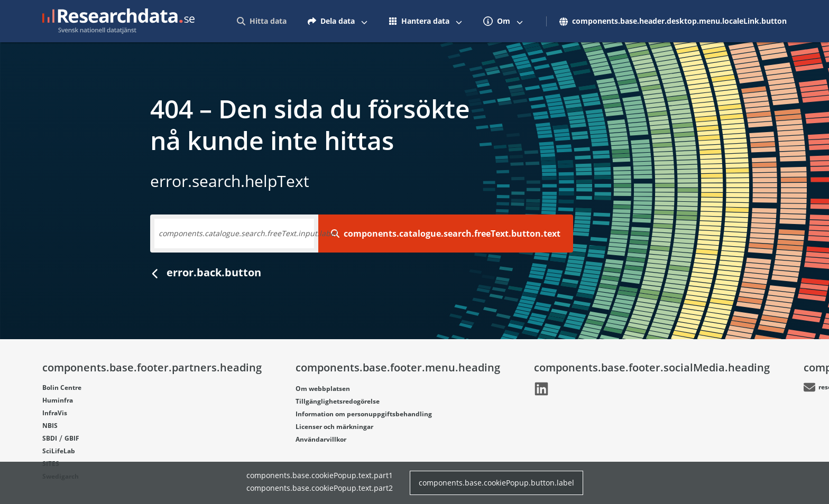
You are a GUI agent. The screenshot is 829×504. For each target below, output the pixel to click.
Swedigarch (61, 476)
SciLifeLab (59, 451)
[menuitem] (467, 21)
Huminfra (58, 400)
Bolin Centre (62, 388)
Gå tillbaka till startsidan (224, 272)
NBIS (50, 426)
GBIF (72, 438)
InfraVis (55, 413)
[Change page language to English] (773, 21)
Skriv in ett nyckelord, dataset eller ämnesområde (246, 233)
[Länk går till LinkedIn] (349, 389)
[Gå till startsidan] (118, 21)
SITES (51, 464)
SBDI (50, 438)
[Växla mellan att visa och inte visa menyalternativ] (570, 21)
